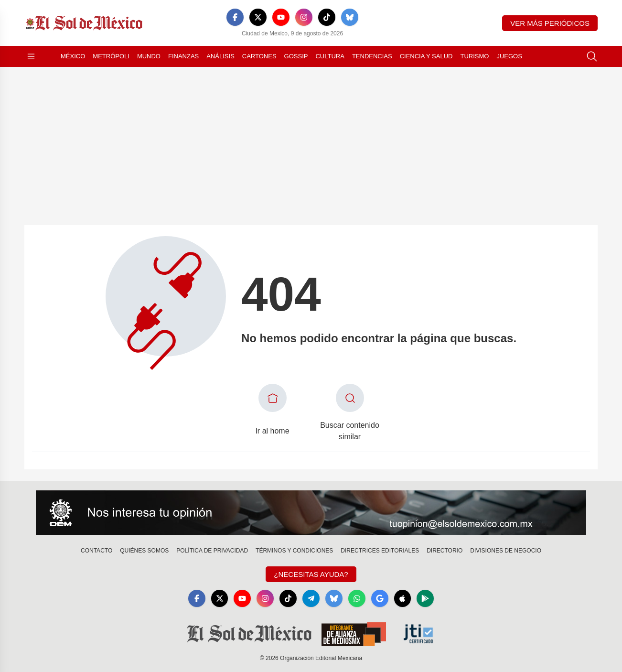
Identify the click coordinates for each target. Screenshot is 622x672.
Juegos (509, 56)
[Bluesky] (350, 17)
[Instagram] (304, 17)
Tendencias (372, 56)
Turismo (474, 56)
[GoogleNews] (380, 598)
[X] (258, 17)
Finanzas (183, 56)
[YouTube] (281, 17)
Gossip (296, 56)
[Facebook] (235, 17)
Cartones (259, 56)
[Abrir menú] (31, 56)
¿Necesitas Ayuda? (311, 574)
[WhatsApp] (357, 598)
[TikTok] (327, 17)
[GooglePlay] (426, 598)
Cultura (330, 56)
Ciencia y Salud (426, 56)
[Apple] (403, 598)
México (73, 56)
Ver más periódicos (550, 23)
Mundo (149, 56)
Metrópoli (111, 56)
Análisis (220, 56)
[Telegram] (311, 598)
